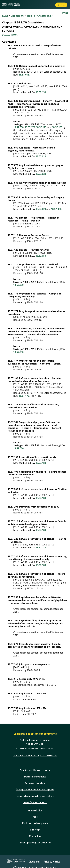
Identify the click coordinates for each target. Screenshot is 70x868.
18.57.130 (41, 92)
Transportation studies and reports (35, 789)
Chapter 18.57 (45, 16)
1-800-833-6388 (47, 748)
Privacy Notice (52, 862)
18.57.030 (18, 127)
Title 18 (31, 16)
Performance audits (35, 776)
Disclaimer (34, 862)
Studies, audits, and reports (35, 770)
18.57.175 (41, 127)
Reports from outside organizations (35, 796)
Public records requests (35, 823)
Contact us (35, 836)
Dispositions (18, 16)
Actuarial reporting (35, 783)
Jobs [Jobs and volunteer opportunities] (35, 817)
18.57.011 (24, 75)
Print (65, 13)
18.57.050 (41, 256)
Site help (35, 830)
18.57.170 (30, 127)
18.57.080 (56, 209)
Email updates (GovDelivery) (35, 842)
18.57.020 (41, 156)
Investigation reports (35, 802)
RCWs (5, 16)
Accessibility (35, 810)
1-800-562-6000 (35, 744)
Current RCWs (10, 35)
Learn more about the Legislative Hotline (35, 755)
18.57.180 (41, 463)
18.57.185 (57, 127)
